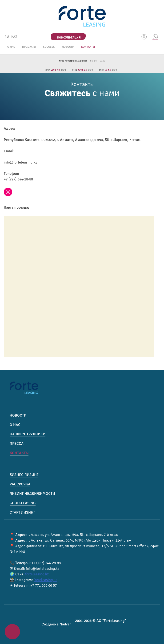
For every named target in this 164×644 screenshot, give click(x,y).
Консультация (69, 38)
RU (7, 37)
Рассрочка (20, 484)
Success (49, 47)
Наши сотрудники (28, 434)
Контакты (88, 47)
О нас (11, 47)
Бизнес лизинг (24, 475)
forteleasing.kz (37, 574)
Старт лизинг (22, 512)
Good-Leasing (23, 503)
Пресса (17, 444)
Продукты (29, 47)
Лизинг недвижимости (32, 494)
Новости (68, 47)
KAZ (14, 37)
